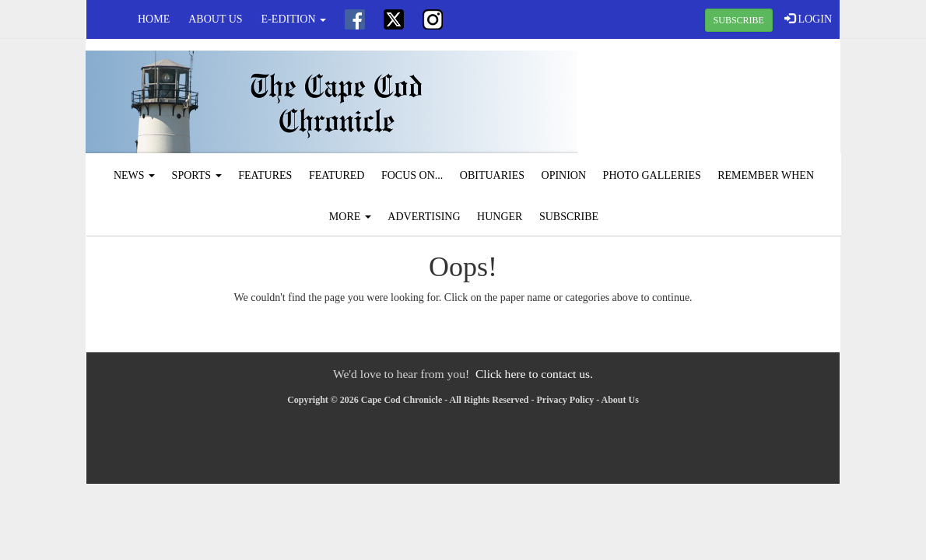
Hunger (500, 217)
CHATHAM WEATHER (714, 97)
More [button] (350, 217)
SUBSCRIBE (739, 20)
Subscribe (569, 217)
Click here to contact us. (534, 374)
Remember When (766, 175)
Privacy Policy (566, 400)
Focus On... (412, 175)
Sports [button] (197, 175)
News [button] (134, 175)
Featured (337, 175)
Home (154, 19)
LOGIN (808, 19)
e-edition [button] (294, 19)
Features (265, 175)
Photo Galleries (652, 175)
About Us (215, 19)
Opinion (564, 175)
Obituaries (492, 175)
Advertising (424, 217)
